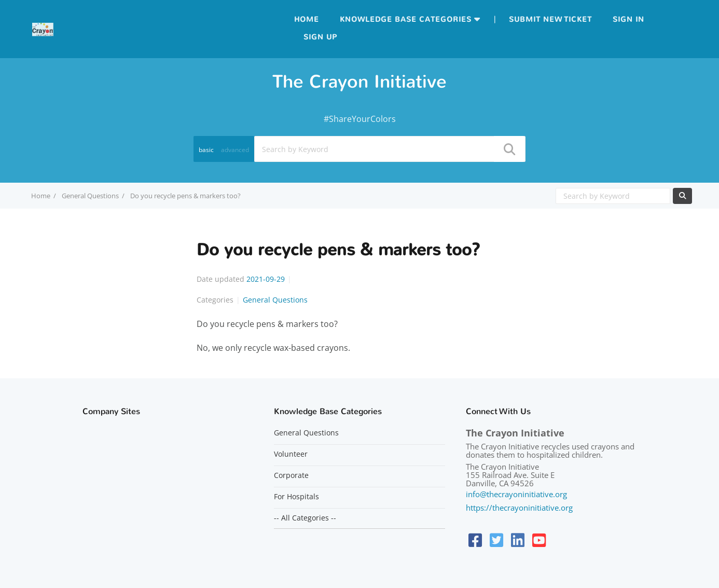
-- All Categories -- (305, 518)
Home (307, 19)
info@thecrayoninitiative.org (516, 494)
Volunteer (291, 454)
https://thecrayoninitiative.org (519, 508)
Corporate (291, 475)
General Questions (90, 196)
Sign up (320, 37)
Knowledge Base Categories (406, 19)
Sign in (628, 19)
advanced (235, 150)
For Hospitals (296, 497)
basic (206, 150)
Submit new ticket (550, 19)
